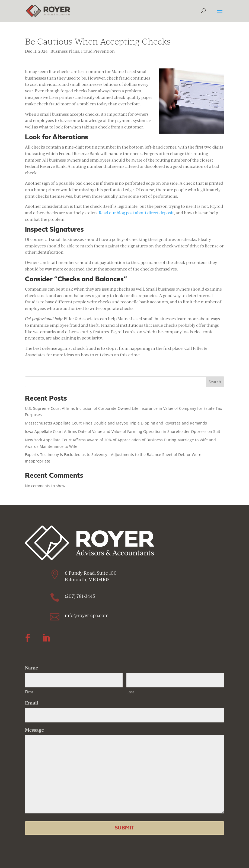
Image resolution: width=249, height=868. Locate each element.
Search (215, 382)
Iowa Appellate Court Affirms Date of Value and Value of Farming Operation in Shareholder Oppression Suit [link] (123, 431)
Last (130, 692)
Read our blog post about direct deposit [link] (136, 213)
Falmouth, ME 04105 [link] (88, 579)
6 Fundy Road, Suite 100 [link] (91, 573)
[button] (220, 14)
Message (34, 730)
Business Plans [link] (65, 51)
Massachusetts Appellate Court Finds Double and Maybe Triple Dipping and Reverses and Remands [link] (116, 423)
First (29, 692)
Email (32, 703)
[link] (48, 10)
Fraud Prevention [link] (98, 51)
